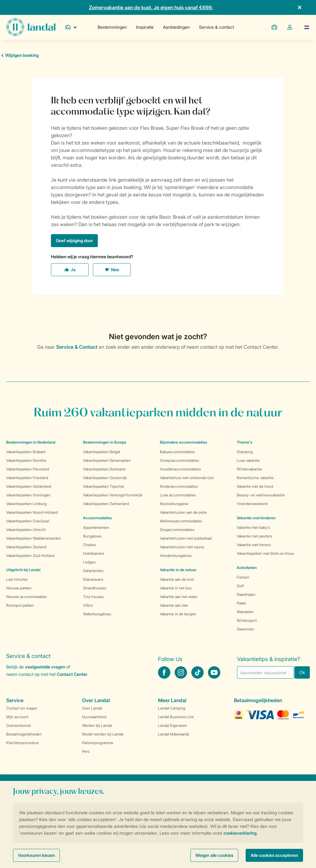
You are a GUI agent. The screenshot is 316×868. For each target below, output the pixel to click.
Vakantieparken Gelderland (29, 486)
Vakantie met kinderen (256, 518)
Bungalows (92, 536)
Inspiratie (145, 27)
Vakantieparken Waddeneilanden (34, 538)
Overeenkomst (19, 725)
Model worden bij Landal (103, 734)
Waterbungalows (97, 614)
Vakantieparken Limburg (26, 504)
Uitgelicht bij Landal (23, 570)
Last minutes (17, 579)
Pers (86, 751)
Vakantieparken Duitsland (104, 469)
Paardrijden (246, 594)
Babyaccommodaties (177, 452)
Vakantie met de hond (255, 486)
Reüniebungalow (174, 504)
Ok (302, 672)
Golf (240, 586)
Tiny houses (93, 597)
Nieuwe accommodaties (27, 597)
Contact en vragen (22, 708)
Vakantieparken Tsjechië (104, 486)
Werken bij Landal (97, 725)
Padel (241, 603)
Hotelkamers (94, 553)
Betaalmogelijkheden (24, 734)
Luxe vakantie (248, 460)
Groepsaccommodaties (179, 460)
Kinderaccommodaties (179, 486)
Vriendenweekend (252, 504)
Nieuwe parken (19, 588)
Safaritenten (93, 571)
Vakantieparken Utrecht (26, 530)
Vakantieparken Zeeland (26, 547)
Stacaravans (93, 579)
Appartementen (96, 527)
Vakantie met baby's (253, 527)
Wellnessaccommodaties (181, 521)
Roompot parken (20, 605)
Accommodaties (97, 518)
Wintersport (247, 620)
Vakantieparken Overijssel (28, 521)
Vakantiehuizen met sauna (182, 547)
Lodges (89, 562)
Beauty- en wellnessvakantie (261, 495)
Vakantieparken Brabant (26, 452)
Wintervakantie (249, 469)
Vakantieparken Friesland (27, 478)
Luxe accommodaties (178, 495)
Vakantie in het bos (176, 588)
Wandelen (245, 612)
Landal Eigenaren (173, 725)
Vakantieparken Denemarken (107, 460)
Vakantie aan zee (174, 605)
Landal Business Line (176, 717)
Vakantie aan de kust (177, 579)
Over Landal (92, 708)
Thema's (244, 442)
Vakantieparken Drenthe (26, 460)
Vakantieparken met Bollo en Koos (265, 553)
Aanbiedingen (176, 27)
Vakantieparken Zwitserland (106, 504)
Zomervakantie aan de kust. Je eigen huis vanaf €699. (151, 7)
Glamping (245, 452)
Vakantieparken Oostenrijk (105, 478)
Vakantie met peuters (254, 536)
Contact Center (72, 674)
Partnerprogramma (98, 743)
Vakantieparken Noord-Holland (32, 512)
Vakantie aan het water (179, 597)
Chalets (89, 545)
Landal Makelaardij (174, 734)
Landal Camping (172, 708)
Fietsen (243, 577)
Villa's (88, 605)
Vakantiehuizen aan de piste (183, 512)
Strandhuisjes (95, 588)
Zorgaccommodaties (177, 530)
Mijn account (17, 717)
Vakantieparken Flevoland (28, 469)
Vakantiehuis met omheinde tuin (187, 478)
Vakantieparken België (102, 452)
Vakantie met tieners (254, 545)
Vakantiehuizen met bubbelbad (186, 538)
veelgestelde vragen (45, 667)
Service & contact (216, 27)
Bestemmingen (112, 27)
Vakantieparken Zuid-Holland (30, 556)
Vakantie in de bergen (178, 614)
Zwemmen (245, 629)
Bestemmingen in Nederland (31, 442)
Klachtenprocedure (23, 743)
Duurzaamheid (94, 717)
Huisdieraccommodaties (180, 469)
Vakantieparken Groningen (28, 495)
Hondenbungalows (176, 556)
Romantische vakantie (255, 478)
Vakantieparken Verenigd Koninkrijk (113, 495)
